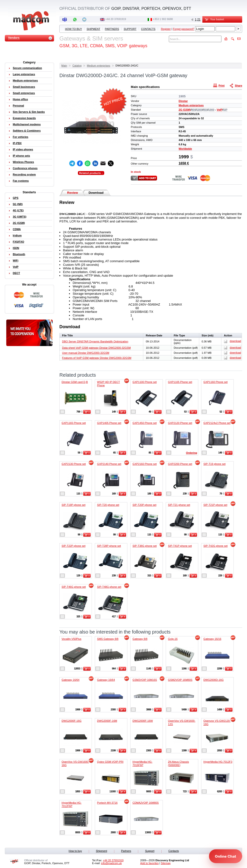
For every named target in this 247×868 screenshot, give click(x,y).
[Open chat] (226, 856)
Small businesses (24, 87)
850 (206, 110)
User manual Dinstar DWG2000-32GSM (86, 353)
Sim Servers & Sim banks (29, 112)
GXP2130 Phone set (74, 464)
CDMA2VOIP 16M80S (146, 803)
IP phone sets (21, 156)
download (232, 341)
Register (166, 29)
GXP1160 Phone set (215, 382)
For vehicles (21, 137)
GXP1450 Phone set (144, 423)
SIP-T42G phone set (215, 546)
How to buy (73, 29)
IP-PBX (17, 143)
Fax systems (21, 181)
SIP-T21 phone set (179, 505)
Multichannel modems (27, 124)
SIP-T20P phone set (144, 505)
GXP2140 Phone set (109, 464)
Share (236, 85)
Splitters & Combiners (27, 131)
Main (64, 66)
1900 (211, 110)
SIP (225, 110)
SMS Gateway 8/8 (108, 639)
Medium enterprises (99, 66)
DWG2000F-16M (107, 721)
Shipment (93, 29)
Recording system (24, 174)
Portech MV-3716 (107, 803)
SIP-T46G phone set (74, 587)
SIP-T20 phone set (108, 505)
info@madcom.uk (111, 863)
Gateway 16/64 (70, 680)
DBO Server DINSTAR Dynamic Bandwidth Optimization (95, 341)
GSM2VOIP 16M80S (180, 680)
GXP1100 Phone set (144, 382)
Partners (112, 29)
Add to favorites (149, 863)
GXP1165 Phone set (74, 423)
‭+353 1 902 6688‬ (163, 19)
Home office (20, 99)
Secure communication (27, 68)
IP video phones (23, 149)
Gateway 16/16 (212, 639)
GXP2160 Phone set (144, 464)
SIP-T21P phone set (215, 505)
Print (220, 85)
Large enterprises (24, 74)
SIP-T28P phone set (109, 546)
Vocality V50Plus (71, 639)
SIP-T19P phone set (73, 505)
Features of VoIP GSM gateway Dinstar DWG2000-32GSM (97, 358)
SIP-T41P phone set (180, 546)
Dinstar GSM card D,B (75, 382)
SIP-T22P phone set (73, 546)
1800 (199, 110)
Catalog (77, 66)
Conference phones (25, 168)
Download (96, 193)
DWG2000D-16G (213, 680)
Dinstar (183, 101)
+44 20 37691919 (116, 19)
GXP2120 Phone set (180, 423)
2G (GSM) (185, 110)
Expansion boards (24, 118)
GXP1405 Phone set (109, 423)
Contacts (148, 29)
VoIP (220, 110)
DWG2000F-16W (143, 721)
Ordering (192, 453)
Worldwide (185, 149)
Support (130, 29)
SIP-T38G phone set (144, 546)
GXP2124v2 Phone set (217, 423)
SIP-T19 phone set (214, 464)
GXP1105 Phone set (180, 382)
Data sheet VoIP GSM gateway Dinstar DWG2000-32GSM (96, 348)
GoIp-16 (173, 639)
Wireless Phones (23, 162)
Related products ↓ (91, 173)
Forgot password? (184, 29)
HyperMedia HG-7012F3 (218, 762)
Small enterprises (24, 93)
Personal (18, 106)
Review (72, 193)
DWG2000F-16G (72, 721)
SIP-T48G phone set (109, 587)
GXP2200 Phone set (180, 464)
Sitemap (166, 863)
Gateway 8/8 (140, 639)
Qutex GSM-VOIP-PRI (110, 762)
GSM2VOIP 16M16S (145, 680)
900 (194, 110)
